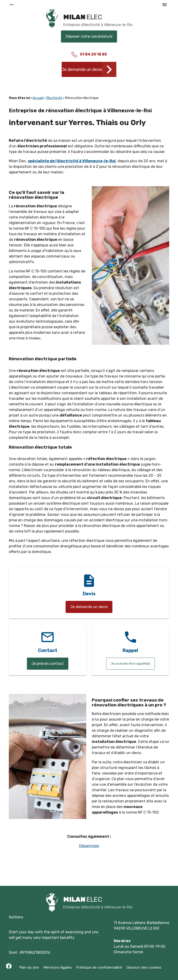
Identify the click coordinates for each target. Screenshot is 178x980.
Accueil (38, 98)
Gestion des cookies (144, 967)
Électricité (54, 98)
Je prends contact (48, 664)
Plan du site (29, 967)
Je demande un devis (82, 70)
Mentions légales (58, 967)
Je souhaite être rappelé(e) (130, 664)
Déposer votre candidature (89, 36)
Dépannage (89, 846)
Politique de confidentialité (99, 967)
